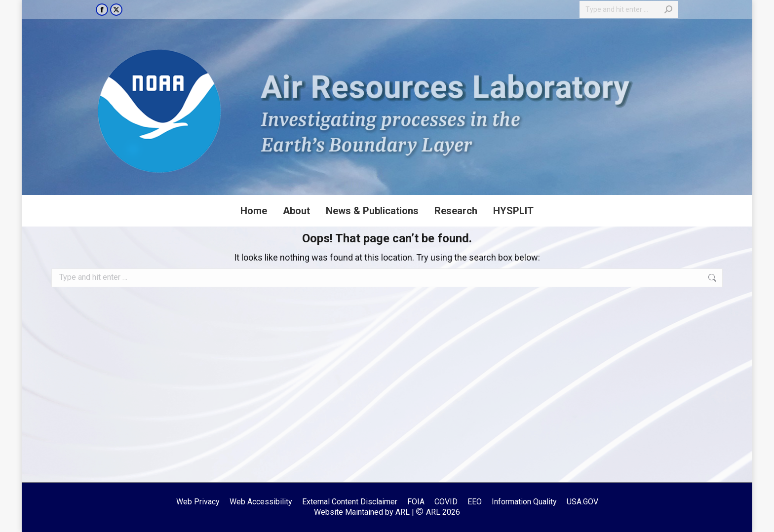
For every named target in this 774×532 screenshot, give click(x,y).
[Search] (629, 9)
